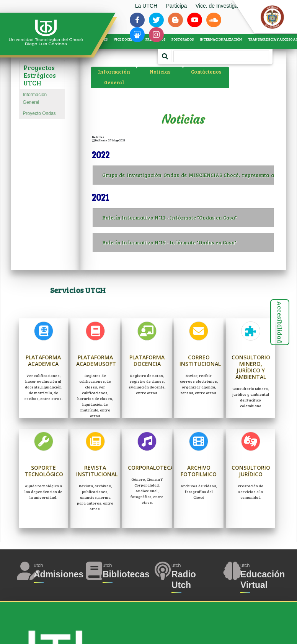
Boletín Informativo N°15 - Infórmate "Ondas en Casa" (188, 243)
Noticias (160, 72)
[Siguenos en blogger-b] (175, 20)
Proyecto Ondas (39, 113)
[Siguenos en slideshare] (137, 34)
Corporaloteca (151, 468)
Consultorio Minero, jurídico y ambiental (251, 367)
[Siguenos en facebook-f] (137, 20)
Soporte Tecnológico (44, 471)
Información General (35, 98)
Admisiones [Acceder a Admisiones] (59, 574)
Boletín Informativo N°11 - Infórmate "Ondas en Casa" (188, 218)
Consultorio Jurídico (251, 471)
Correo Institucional (200, 361)
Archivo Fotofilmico (199, 471)
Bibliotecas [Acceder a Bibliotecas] (126, 574)
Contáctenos (206, 72)
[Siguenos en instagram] (156, 34)
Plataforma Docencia (147, 361)
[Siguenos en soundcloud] (214, 20)
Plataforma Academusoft (96, 361)
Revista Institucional (97, 471)
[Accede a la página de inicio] (52, 33)
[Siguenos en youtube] (194, 20)
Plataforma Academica (43, 361)
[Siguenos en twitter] (156, 20)
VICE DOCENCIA (126, 39)
